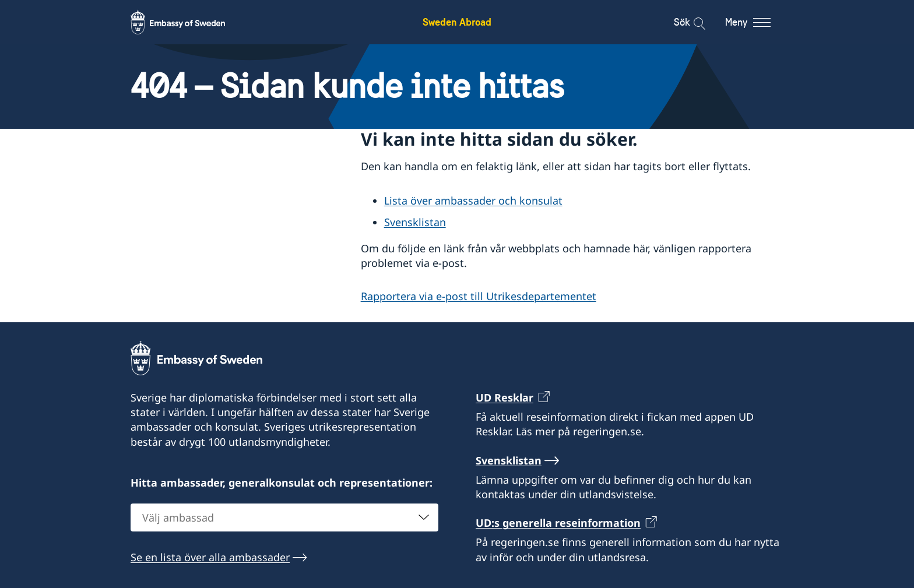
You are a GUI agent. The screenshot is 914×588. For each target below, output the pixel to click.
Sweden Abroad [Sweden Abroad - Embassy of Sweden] (457, 22)
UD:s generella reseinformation (558, 523)
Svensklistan (415, 222)
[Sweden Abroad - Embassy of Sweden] (189, 22)
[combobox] (284, 517)
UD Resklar (505, 397)
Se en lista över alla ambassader (210, 557)
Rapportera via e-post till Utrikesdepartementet (479, 296)
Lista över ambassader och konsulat (473, 200)
